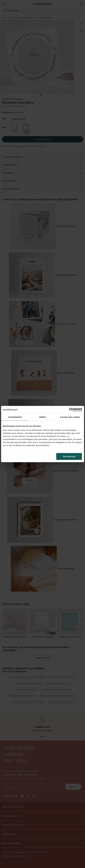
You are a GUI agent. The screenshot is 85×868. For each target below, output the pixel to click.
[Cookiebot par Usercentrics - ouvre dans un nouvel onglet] (71, 410)
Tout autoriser (69, 456)
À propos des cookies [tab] (70, 417)
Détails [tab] (43, 417)
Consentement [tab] (15, 417)
